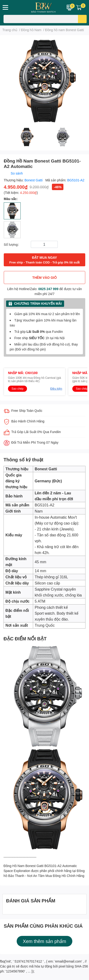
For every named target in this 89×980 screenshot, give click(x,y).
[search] (82, 19)
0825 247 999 (48, 289)
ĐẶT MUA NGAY (45, 260)
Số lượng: (11, 244)
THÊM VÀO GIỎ (45, 277)
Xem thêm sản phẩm (44, 941)
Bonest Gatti (34, 180)
